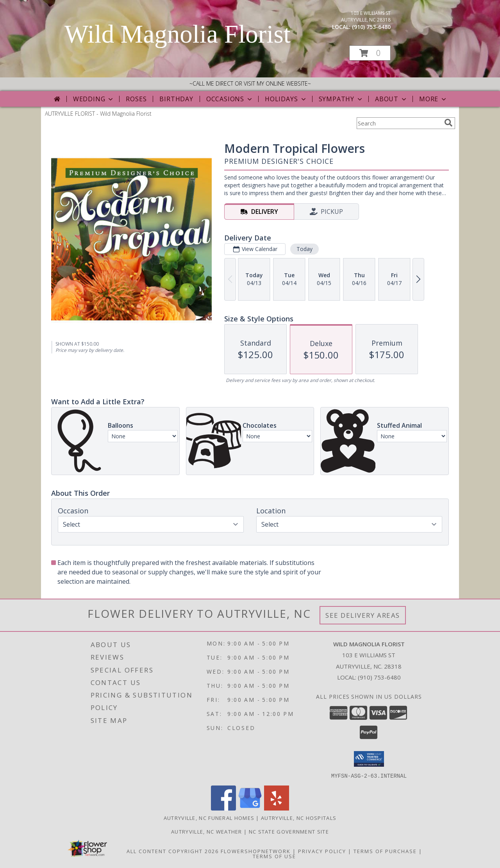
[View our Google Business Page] (250, 808)
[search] (448, 123)
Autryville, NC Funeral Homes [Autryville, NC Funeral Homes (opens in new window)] (209, 818)
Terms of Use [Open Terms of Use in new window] (274, 856)
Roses (136, 99)
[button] (370, 53)
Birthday (176, 99)
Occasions (230, 99)
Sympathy (341, 99)
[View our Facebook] (223, 808)
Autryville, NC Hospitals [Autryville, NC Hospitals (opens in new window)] (299, 818)
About (391, 99)
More (433, 99)
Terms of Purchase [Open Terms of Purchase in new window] (385, 851)
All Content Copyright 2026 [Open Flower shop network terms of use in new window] (173, 851)
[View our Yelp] (277, 808)
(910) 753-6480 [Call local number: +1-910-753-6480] (371, 27)
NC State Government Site (289, 831)
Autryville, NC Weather (207, 831)
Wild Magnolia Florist (178, 34)
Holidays (286, 99)
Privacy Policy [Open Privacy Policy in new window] (322, 851)
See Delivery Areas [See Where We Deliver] (363, 615)
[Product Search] (399, 123)
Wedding (94, 99)
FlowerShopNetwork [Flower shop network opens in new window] (256, 851)
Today (304, 249)
